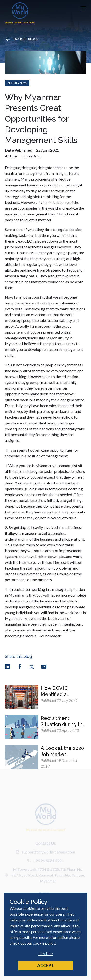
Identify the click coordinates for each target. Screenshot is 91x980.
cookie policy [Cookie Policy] (44, 943)
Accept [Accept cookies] (46, 965)
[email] (44, 666)
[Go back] (22, 39)
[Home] (20, 13)
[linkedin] (8, 666)
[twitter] (32, 666)
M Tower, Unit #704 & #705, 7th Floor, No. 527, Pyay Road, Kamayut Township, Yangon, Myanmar (45, 879)
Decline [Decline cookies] (45, 953)
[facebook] (20, 666)
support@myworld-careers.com (45, 856)
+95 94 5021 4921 (45, 865)
